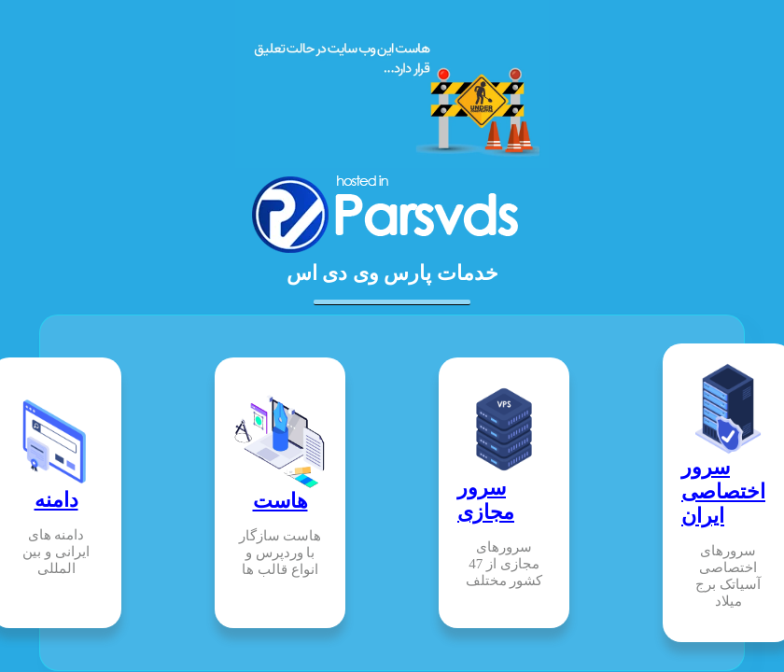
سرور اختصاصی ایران (723, 491)
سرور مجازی (486, 500)
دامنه (56, 500)
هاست (280, 501)
